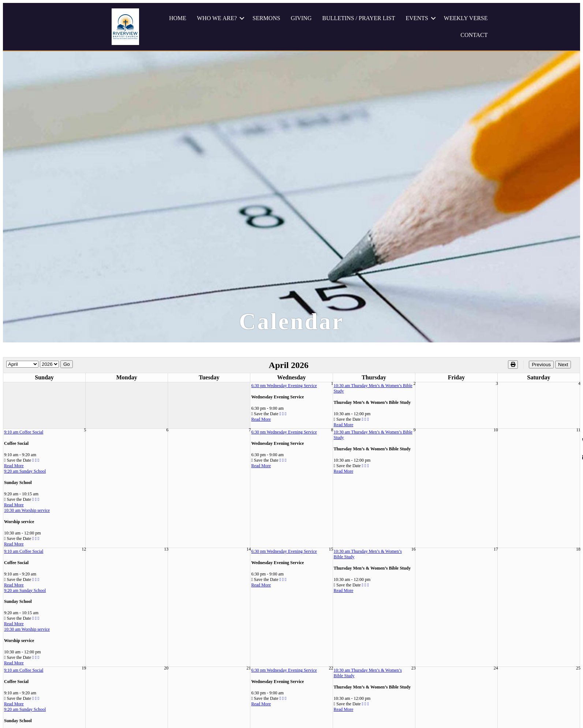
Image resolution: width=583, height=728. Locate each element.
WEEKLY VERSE (466, 18)
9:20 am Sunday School (25, 471)
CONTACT (474, 35)
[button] (242, 18)
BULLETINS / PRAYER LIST (358, 18)
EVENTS (417, 18)
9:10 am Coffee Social (24, 432)
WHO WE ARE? (217, 18)
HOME (178, 18)
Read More (261, 419)
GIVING (301, 18)
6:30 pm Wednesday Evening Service (284, 386)
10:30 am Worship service (27, 510)
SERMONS (266, 18)
